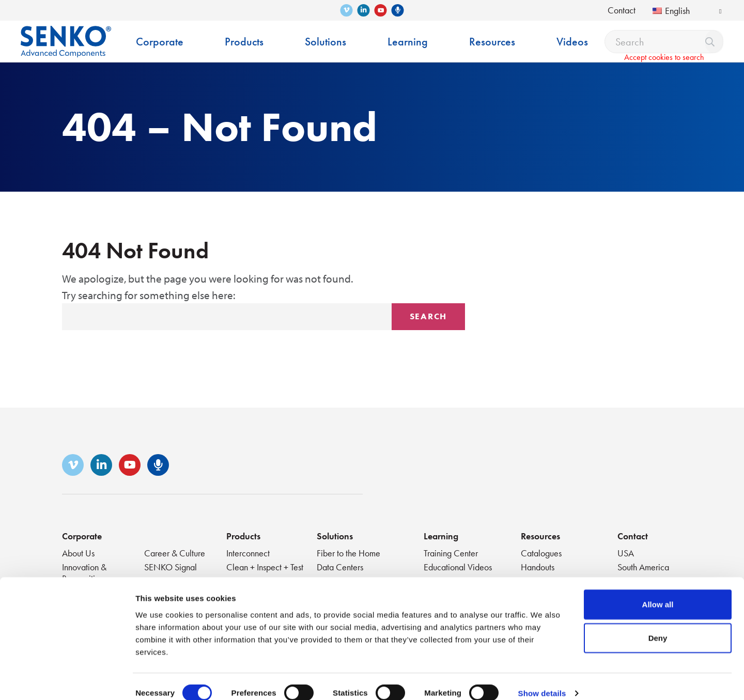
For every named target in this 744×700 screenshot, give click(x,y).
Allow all (658, 590)
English (671, 11)
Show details (542, 680)
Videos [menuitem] (572, 42)
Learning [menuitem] (408, 42)
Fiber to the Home (348, 553)
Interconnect (248, 553)
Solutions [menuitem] (326, 42)
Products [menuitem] (244, 42)
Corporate (82, 536)
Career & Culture (175, 553)
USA (626, 553)
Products (243, 536)
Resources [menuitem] (492, 42)
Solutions (335, 536)
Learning (441, 536)
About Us (78, 553)
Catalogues (541, 553)
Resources (540, 536)
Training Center (451, 553)
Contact (622, 10)
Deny (658, 624)
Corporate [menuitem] (160, 42)
